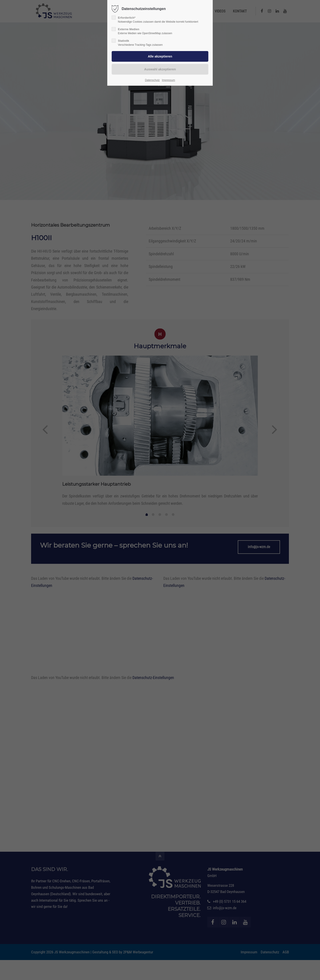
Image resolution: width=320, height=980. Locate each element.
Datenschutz (152, 80)
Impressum (168, 80)
